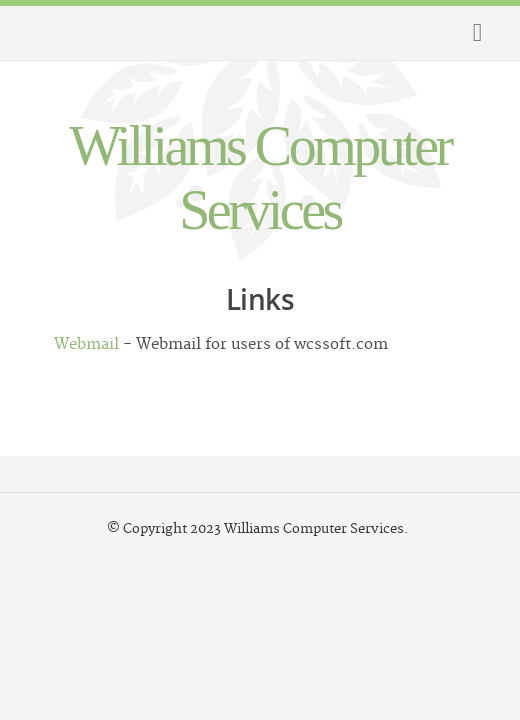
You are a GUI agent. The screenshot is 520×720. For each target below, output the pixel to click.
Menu (474, 33)
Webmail (86, 344)
